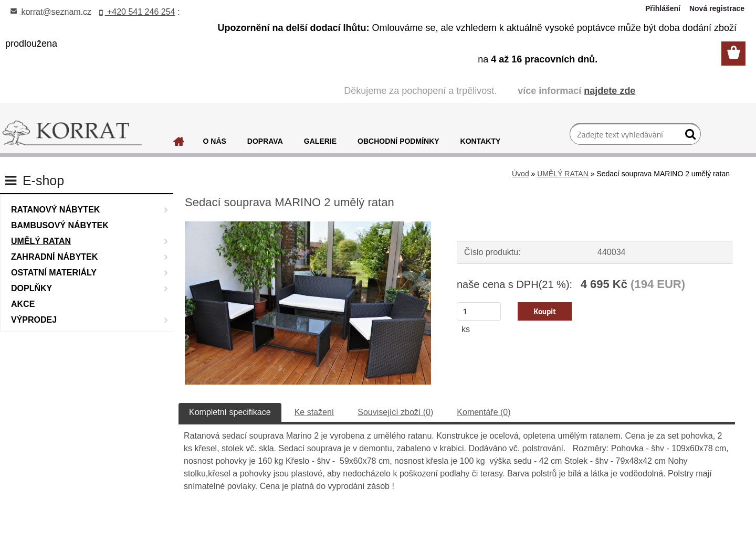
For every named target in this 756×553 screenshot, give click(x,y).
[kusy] (479, 311)
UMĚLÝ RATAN (563, 174)
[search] (689, 136)
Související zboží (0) (395, 412)
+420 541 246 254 (137, 12)
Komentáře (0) (484, 412)
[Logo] (72, 133)
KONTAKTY (481, 141)
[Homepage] (179, 144)
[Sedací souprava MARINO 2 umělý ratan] (308, 225)
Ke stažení (314, 412)
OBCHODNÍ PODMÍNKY (398, 141)
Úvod (521, 174)
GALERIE (320, 141)
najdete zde (610, 91)
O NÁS (215, 141)
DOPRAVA (265, 141)
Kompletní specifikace (230, 412)
